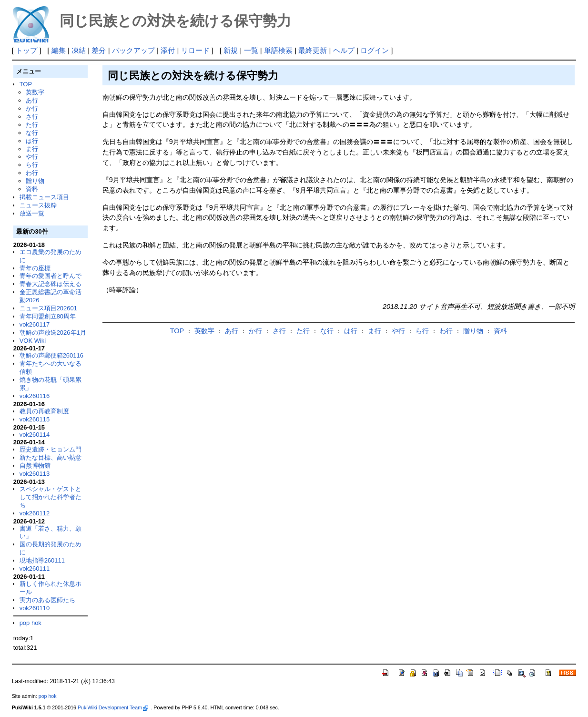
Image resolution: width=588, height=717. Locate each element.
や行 (32, 157)
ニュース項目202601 (48, 308)
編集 (59, 50)
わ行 (32, 173)
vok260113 (35, 474)
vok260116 (35, 396)
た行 (32, 125)
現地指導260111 (42, 560)
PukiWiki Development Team (113, 707)
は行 (32, 141)
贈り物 (35, 181)
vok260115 (35, 419)
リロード (195, 50)
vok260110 (35, 608)
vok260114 (35, 435)
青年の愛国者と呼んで (51, 276)
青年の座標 (35, 268)
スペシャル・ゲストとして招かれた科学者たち (51, 497)
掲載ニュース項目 (44, 197)
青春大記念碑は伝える (51, 284)
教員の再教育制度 (44, 411)
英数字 (35, 92)
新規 (231, 50)
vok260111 (35, 568)
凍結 (79, 50)
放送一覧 (32, 213)
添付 (168, 50)
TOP (26, 84)
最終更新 (313, 50)
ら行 (32, 165)
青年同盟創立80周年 (48, 316)
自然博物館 (35, 466)
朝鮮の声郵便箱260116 (51, 355)
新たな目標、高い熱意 (51, 457)
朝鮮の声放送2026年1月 (53, 333)
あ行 (32, 100)
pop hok (30, 623)
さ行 (32, 117)
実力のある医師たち (47, 600)
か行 (32, 108)
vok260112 (35, 513)
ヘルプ (344, 50)
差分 (99, 50)
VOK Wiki (33, 341)
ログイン (375, 50)
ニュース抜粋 (38, 205)
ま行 (32, 149)
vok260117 (35, 324)
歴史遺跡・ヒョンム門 (51, 449)
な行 (32, 133)
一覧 (251, 50)
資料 (32, 189)
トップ (26, 50)
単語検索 (278, 50)
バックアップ (133, 50)
